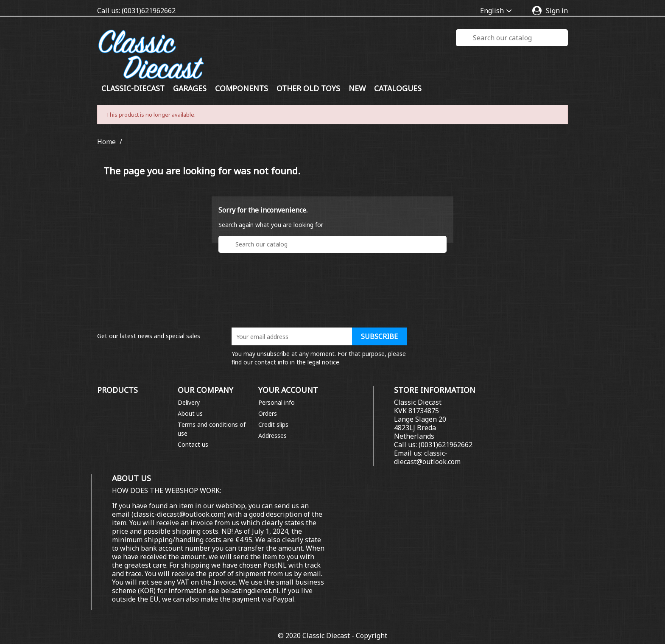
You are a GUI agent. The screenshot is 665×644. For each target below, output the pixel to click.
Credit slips (273, 424)
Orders (268, 413)
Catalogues (398, 88)
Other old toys (308, 88)
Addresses (272, 435)
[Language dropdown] (498, 11)
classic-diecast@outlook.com (427, 457)
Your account (288, 390)
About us (190, 413)
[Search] (512, 38)
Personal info (277, 402)
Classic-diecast (133, 88)
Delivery (189, 402)
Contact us (193, 444)
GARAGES (190, 88)
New (357, 88)
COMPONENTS (242, 88)
